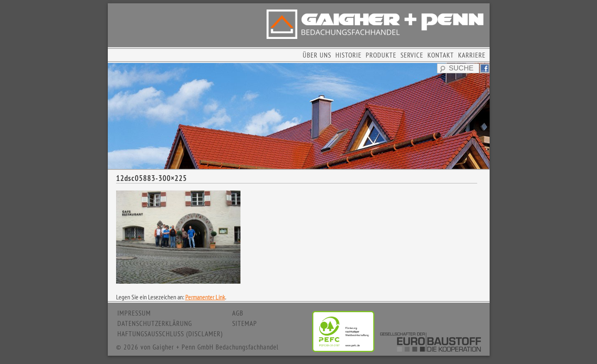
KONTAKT (441, 55)
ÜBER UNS (317, 55)
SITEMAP (245, 323)
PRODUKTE (381, 55)
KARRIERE (472, 55)
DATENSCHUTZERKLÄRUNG (155, 323)
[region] (299, 116)
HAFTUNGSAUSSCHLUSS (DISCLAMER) (170, 334)
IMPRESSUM (134, 313)
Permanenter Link (205, 297)
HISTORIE (348, 55)
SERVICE (412, 55)
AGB (238, 313)
